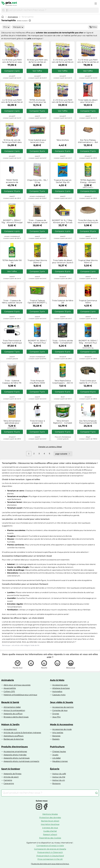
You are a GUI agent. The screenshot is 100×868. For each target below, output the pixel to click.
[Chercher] (3, 10)
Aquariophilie (10, 688)
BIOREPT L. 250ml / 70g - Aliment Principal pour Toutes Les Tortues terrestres (12, 221)
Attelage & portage (61, 688)
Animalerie (13, 17)
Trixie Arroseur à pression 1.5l (37, 422)
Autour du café (59, 774)
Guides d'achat (50, 831)
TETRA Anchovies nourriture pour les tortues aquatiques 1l (37, 101)
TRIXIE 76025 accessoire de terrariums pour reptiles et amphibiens (12, 181)
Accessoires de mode (62, 729)
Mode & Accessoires (62, 724)
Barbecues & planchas (14, 739)
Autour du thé (59, 777)
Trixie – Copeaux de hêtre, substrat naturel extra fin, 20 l (37, 221)
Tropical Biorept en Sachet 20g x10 (63, 181)
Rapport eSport (50, 834)
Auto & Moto (57, 680)
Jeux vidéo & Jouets (62, 702)
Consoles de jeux (60, 710)
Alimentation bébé (12, 707)
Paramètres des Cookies (50, 838)
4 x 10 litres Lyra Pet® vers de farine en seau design (12, 61)
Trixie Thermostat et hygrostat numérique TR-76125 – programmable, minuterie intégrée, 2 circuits (12, 342)
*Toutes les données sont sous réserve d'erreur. (50, 864)
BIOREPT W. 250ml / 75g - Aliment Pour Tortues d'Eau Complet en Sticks (37, 342)
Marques (18, 27)
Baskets (56, 739)
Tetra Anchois (63, 140)
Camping (8, 780)
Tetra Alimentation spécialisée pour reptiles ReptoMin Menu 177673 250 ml (12, 422)
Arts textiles (58, 733)
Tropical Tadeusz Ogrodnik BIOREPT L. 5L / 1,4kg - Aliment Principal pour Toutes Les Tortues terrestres (37, 302)
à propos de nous (50, 828)
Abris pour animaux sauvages (17, 685)
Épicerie (55, 769)
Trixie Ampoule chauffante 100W (37, 382)
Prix (6, 27)
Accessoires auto (60, 685)
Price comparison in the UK (50, 859)
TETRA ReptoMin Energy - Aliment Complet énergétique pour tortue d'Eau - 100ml (88, 181)
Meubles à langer (60, 761)
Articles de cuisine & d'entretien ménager (22, 733)
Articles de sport (11, 777)
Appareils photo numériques (17, 758)
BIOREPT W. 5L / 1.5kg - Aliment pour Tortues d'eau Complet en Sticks (63, 221)
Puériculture (57, 747)
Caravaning (9, 783)
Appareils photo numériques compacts (21, 761)
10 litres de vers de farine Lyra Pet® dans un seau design (12, 141)
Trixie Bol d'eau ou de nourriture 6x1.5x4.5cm (88, 221)
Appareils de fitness (12, 774)
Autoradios (57, 691)
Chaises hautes (59, 751)
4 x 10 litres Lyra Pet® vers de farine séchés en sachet (12, 101)
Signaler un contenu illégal (50, 447)
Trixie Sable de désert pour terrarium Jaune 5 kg (63, 261)
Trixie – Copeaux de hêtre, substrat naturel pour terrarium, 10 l (12, 302)
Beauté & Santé (10, 702)
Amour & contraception (14, 710)
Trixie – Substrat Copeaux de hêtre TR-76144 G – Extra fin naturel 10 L (12, 382)
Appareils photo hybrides (15, 755)
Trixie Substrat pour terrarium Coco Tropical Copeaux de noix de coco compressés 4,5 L (37, 141)
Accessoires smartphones (15, 751)
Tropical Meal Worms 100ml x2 (88, 261)
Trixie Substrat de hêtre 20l (63, 302)
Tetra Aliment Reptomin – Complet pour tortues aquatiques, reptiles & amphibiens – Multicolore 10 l (63, 422)
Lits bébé (56, 758)
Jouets (55, 755)
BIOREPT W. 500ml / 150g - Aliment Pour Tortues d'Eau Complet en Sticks (88, 342)
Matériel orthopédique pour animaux (20, 695)
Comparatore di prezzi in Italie (50, 846)
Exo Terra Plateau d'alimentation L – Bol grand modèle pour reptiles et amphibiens (88, 141)
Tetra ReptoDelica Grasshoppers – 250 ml (63, 382)
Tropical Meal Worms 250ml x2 (37, 261)
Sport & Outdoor (11, 769)
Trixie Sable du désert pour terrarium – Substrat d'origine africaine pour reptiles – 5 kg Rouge (88, 101)
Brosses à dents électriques (16, 717)
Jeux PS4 (56, 717)
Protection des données (50, 818)
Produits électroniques (15, 747)
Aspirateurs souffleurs (14, 736)
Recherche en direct (50, 821)
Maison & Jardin (10, 724)
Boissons (56, 783)
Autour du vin (59, 780)
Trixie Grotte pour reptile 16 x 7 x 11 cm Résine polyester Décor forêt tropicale (88, 382)
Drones (56, 714)
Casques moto (59, 695)
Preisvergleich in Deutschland (50, 856)
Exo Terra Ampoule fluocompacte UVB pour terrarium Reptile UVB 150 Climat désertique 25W (88, 422)
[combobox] (52, 10)
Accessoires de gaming (63, 707)
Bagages (56, 736)
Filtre (93, 27)
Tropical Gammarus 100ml (88, 302)
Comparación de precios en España (50, 849)
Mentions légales (50, 814)
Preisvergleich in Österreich (50, 852)
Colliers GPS (9, 691)
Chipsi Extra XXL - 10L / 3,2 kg (37, 181)
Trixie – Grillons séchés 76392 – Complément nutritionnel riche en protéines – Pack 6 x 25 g (63, 342)
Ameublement (10, 729)
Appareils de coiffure (13, 714)
